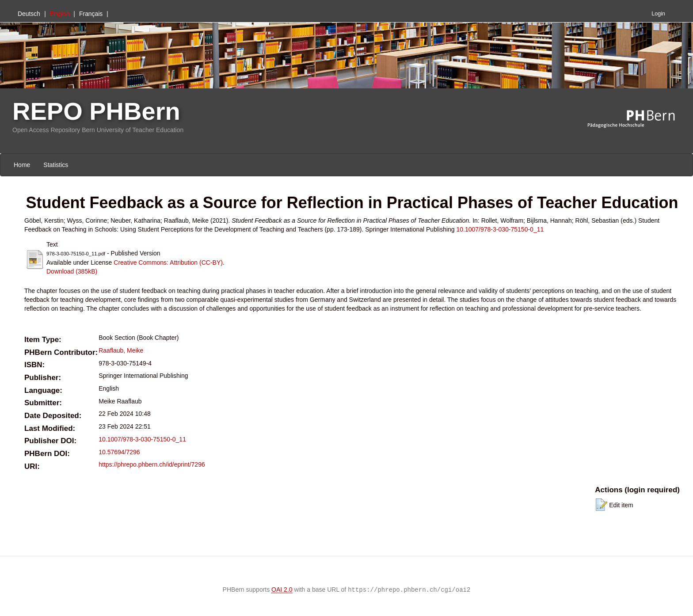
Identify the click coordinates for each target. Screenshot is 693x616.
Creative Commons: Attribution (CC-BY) (168, 262)
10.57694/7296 (119, 452)
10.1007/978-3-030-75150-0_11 (500, 229)
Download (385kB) (72, 271)
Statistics (56, 165)
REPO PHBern (96, 111)
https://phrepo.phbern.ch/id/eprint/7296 (152, 464)
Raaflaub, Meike (121, 350)
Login (658, 14)
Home (22, 165)
